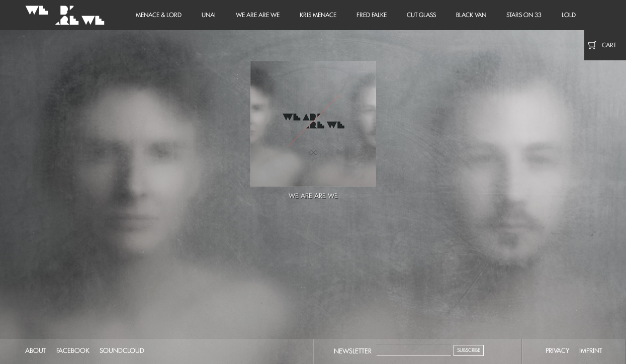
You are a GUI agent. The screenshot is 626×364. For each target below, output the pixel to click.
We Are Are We (63, 15)
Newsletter (353, 351)
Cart (609, 45)
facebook (73, 350)
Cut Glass (421, 15)
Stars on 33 (524, 15)
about (36, 350)
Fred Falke (372, 15)
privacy (557, 350)
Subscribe (469, 350)
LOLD (569, 15)
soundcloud (122, 350)
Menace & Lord (159, 15)
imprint (591, 350)
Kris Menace (318, 15)
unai (209, 15)
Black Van (471, 15)
